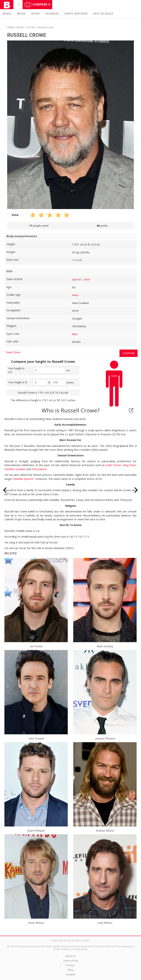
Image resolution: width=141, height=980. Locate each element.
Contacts (71, 974)
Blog (70, 970)
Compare (37, 5)
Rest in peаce (103, 14)
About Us (71, 956)
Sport (36, 14)
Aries (75, 295)
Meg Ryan (129, 465)
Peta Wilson (39, 469)
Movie (21, 14)
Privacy (70, 965)
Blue (75, 334)
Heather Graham (15, 469)
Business (52, 14)
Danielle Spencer (23, 479)
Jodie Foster (114, 465)
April (75, 279)
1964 (86, 279)
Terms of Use (71, 961)
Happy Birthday (76, 14)
